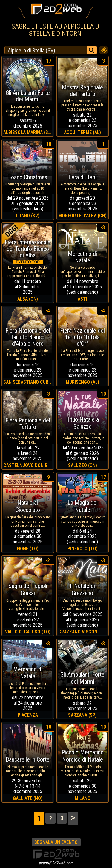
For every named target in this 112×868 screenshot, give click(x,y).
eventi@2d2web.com (56, 863)
